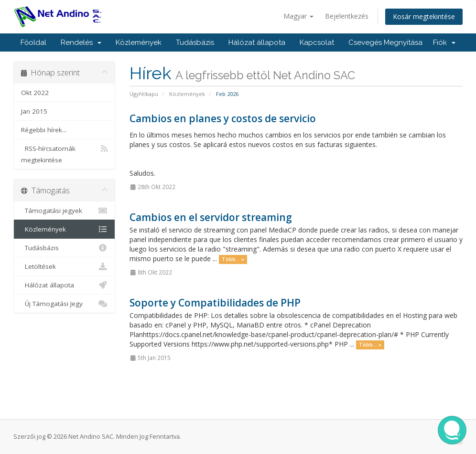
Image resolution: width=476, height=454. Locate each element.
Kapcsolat (317, 42)
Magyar (298, 16)
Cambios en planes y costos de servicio (223, 118)
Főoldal (33, 42)
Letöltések (64, 266)
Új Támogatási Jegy (64, 304)
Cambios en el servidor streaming (211, 217)
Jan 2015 (34, 111)
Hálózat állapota (257, 42)
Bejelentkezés (347, 16)
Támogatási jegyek (64, 211)
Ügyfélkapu (144, 94)
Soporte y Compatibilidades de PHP (215, 303)
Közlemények (139, 42)
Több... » (233, 259)
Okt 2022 (35, 93)
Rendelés (81, 42)
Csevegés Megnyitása (385, 42)
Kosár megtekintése (424, 16)
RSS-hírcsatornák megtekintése (64, 153)
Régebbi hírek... (44, 130)
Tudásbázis (195, 42)
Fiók (444, 42)
